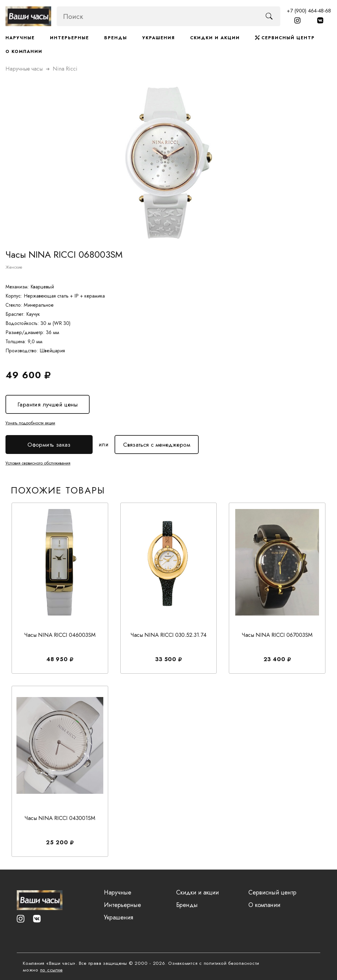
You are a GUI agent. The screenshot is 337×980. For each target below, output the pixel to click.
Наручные (20, 38)
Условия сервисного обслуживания (38, 463)
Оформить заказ (49, 445)
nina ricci (65, 69)
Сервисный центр (285, 38)
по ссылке (51, 970)
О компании (24, 51)
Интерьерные (69, 38)
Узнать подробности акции (30, 423)
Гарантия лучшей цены (48, 405)
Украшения (159, 38)
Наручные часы (24, 69)
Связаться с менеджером (157, 442)
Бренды (116, 38)
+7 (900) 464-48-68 (309, 11)
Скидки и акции (215, 38)
